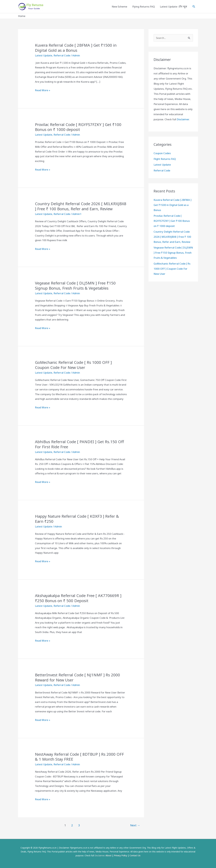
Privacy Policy (120, 855)
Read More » (43, 90)
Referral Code (62, 55)
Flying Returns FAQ (144, 7)
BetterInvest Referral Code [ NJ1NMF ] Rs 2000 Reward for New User (77, 677)
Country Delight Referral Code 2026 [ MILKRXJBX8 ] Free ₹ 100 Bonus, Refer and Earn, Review (81, 206)
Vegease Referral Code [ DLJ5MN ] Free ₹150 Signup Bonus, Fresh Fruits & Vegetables (75, 286)
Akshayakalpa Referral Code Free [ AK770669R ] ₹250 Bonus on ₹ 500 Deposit (78, 598)
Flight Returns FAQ (165, 159)
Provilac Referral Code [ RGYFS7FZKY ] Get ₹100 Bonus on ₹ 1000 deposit (78, 127)
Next (135, 825)
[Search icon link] (194, 6)
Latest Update (44, 55)
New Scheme (119, 7)
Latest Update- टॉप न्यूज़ (173, 7)
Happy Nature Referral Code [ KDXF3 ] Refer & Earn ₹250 (77, 519)
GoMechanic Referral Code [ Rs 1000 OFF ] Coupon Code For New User (73, 365)
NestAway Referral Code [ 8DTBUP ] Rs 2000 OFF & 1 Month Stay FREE (79, 757)
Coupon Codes (162, 153)
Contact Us (135, 855)
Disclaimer (183, 119)
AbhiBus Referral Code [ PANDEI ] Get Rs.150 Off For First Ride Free (79, 444)
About (108, 855)
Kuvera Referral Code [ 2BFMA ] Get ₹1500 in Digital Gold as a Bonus (76, 48)
